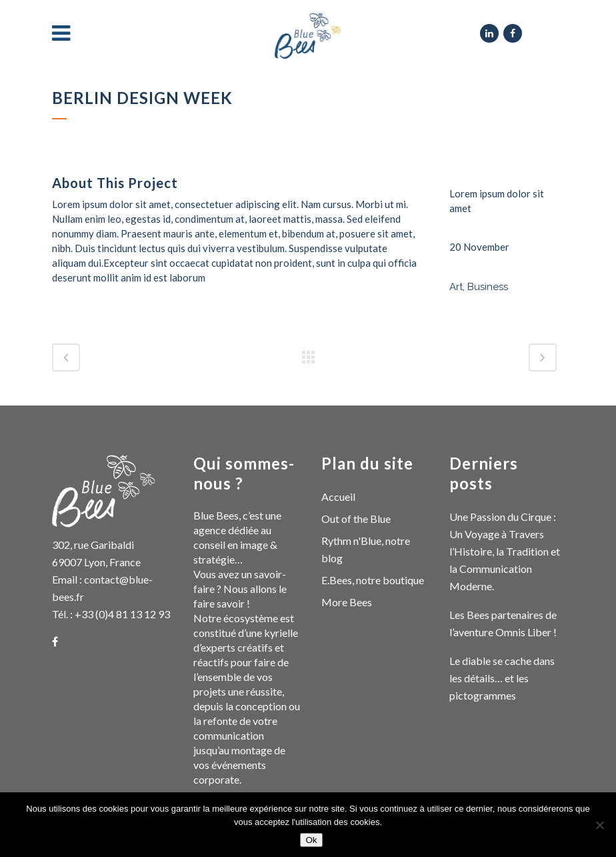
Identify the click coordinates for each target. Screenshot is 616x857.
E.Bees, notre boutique (373, 580)
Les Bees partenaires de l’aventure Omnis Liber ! (503, 623)
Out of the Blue (356, 519)
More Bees (347, 602)
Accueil (338, 497)
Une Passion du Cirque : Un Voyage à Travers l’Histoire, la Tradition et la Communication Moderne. (505, 551)
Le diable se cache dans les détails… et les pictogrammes (502, 678)
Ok (311, 840)
